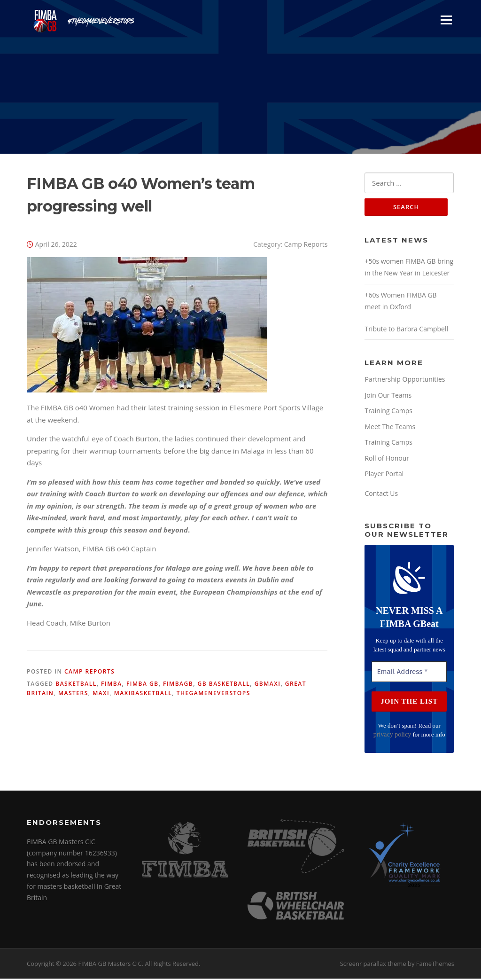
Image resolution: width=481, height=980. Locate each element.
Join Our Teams (388, 396)
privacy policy (392, 735)
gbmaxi (268, 684)
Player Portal (384, 475)
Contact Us (381, 494)
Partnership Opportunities (405, 380)
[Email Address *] (409, 673)
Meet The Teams (390, 427)
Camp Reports (306, 245)
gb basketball (224, 684)
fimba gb (143, 684)
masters (73, 694)
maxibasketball (143, 694)
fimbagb (178, 684)
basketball (76, 684)
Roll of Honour (387, 459)
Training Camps (388, 412)
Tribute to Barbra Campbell (406, 330)
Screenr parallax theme (373, 965)
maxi (101, 694)
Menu (446, 20)
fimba (111, 684)
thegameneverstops (213, 694)
